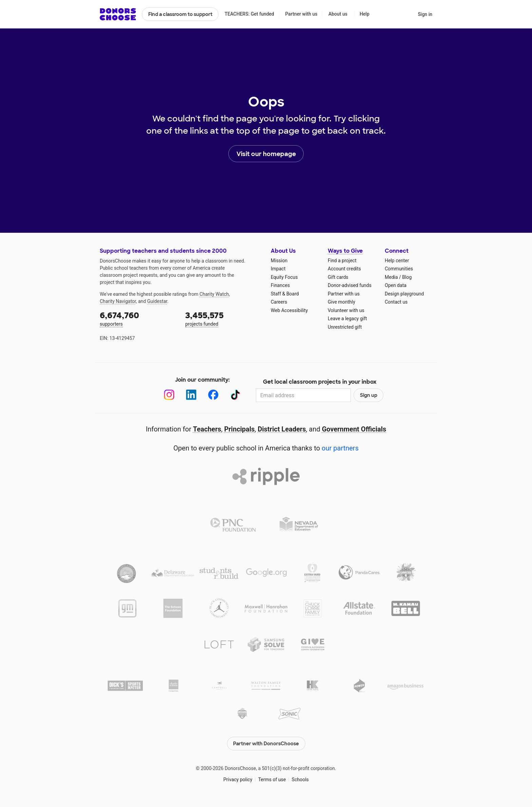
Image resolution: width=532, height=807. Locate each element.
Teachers (207, 429)
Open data (396, 285)
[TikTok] (235, 395)
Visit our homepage (266, 154)
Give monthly (341, 302)
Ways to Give (345, 251)
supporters (138, 318)
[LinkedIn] (191, 395)
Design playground (404, 294)
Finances (280, 285)
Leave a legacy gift (347, 319)
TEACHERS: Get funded (249, 14)
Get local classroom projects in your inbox (320, 382)
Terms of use (272, 780)
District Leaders (282, 429)
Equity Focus (284, 277)
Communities (399, 269)
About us (338, 14)
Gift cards (338, 277)
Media (391, 277)
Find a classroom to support (180, 14)
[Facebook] (213, 395)
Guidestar (157, 301)
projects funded (223, 318)
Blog (407, 277)
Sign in (425, 14)
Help (365, 14)
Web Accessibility (289, 310)
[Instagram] (169, 395)
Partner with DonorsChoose (266, 744)
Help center (397, 261)
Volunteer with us (346, 310)
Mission (279, 261)
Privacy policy (238, 780)
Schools (300, 780)
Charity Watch (214, 294)
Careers (279, 302)
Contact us (396, 302)
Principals (240, 429)
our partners (340, 448)
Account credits (344, 269)
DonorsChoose (118, 14)
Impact (278, 269)
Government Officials (354, 429)
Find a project (342, 261)
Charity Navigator (118, 301)
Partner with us (301, 14)
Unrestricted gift (345, 327)
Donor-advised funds (350, 285)
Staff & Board (285, 294)
